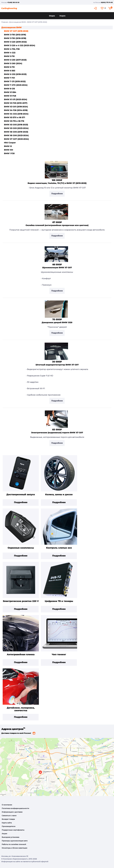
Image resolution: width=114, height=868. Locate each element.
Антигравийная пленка (21, 654)
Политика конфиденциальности (15, 808)
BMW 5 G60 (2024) (13, 63)
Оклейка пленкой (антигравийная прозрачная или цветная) (57, 225)
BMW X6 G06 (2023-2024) (16, 135)
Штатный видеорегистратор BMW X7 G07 (57, 365)
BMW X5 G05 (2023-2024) (16, 128)
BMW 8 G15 (9, 89)
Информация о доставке (12, 812)
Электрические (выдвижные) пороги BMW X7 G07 (57, 433)
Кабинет (96, 8)
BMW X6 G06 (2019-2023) (16, 132)
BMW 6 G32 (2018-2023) (15, 74)
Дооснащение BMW (18, 22)
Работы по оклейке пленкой (14, 844)
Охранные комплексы (21, 548)
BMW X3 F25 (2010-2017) (16, 103)
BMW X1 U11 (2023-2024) (16, 99)
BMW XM (8, 150)
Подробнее (21, 502)
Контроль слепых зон (59, 548)
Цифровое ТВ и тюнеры (59, 601)
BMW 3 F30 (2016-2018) (15, 38)
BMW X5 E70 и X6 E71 (14, 117)
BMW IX (8, 146)
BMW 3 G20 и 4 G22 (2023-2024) (20, 45)
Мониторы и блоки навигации (14, 848)
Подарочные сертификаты (13, 830)
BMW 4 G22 (10, 53)
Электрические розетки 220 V (21, 601)
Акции (4, 834)
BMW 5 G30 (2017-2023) (15, 60)
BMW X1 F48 (10, 96)
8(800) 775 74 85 (107, 2)
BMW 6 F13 (9, 67)
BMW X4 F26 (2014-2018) (16, 110)
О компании (7, 805)
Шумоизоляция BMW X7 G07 (57, 268)
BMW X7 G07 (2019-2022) (16, 31)
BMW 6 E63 (10, 71)
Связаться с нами (9, 816)
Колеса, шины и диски (59, 495)
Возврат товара (8, 819)
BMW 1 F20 (9, 153)
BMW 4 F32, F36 (12, 49)
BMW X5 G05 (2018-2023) (16, 125)
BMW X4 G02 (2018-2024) (16, 114)
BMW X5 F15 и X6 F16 (14, 121)
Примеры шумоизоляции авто (15, 841)
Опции (52, 16)
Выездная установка (10, 837)
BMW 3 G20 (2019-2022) (15, 42)
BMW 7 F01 (9, 78)
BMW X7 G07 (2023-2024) (16, 139)
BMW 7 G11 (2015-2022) (15, 81)
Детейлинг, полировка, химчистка (21, 709)
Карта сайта (7, 823)
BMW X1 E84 (10, 92)
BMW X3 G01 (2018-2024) (16, 107)
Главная (5, 22)
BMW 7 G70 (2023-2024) (16, 85)
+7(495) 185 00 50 (13, 2)
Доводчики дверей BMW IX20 (57, 322)
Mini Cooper (10, 143)
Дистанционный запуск (21, 495)
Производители (9, 826)
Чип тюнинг (59, 654)
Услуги (62, 16)
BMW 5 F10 (9, 56)
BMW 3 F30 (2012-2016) (15, 35)
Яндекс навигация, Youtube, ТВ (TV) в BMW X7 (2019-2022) (57, 183)
